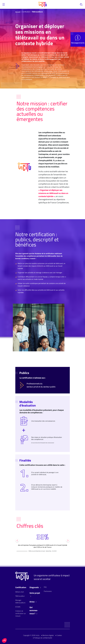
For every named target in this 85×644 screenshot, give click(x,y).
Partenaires (48, 591)
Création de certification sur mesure (21, 613)
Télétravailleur (20, 596)
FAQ (45, 587)
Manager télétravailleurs (20, 601)
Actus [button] (33, 602)
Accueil (18, 12)
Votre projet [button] (35, 594)
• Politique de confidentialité (42, 638)
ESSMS (18, 607)
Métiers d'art (20, 592)
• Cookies (59, 635)
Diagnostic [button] (35, 587)
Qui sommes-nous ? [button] (34, 610)
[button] (4, 4)
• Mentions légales (47, 635)
